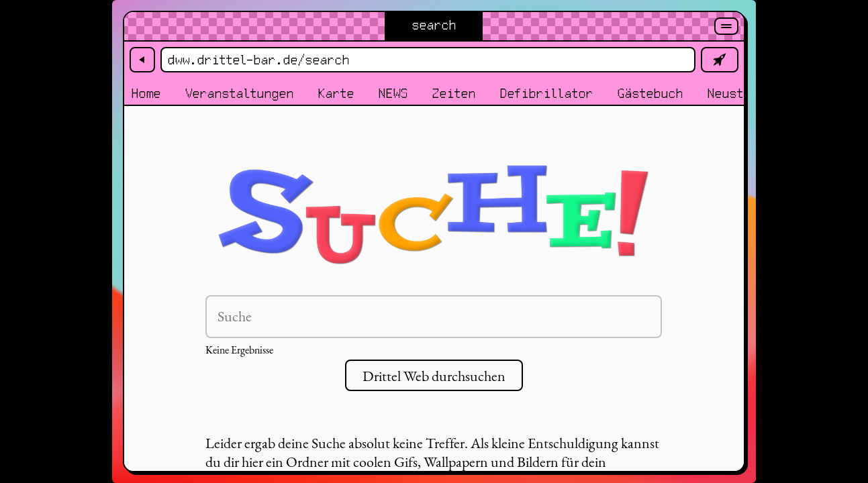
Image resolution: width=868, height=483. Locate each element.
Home (146, 94)
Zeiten (453, 94)
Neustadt (736, 94)
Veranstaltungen (239, 94)
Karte (336, 94)
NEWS (393, 94)
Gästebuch (650, 94)
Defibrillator (546, 94)
